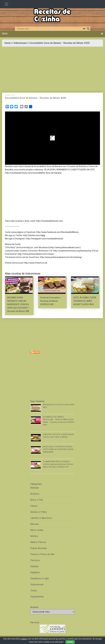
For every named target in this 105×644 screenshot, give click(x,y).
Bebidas (35, 488)
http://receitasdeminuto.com (49, 221)
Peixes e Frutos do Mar (42, 554)
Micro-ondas (37, 530)
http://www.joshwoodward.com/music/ (36, 254)
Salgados (35, 572)
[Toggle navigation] (6, 4)
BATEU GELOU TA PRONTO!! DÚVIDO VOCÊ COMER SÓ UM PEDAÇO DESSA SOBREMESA (58, 449)
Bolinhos (35, 494)
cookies (24, 639)
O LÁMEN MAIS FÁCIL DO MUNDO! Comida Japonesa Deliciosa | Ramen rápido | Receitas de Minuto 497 (58, 464)
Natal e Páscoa (38, 542)
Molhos (34, 536)
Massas (34, 524)
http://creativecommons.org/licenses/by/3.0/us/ (76, 251)
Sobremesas (20, 43)
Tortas (34, 591)
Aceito (70, 642)
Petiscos (35, 560)
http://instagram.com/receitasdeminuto (45, 239)
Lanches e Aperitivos (41, 518)
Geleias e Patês (39, 512)
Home (8, 43)
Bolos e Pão (37, 500)
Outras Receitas (39, 548)
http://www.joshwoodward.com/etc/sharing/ (61, 257)
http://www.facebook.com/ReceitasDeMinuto (57, 232)
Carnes (34, 506)
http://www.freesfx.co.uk (36, 263)
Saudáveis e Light (40, 578)
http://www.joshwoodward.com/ (65, 247)
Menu (5, 34)
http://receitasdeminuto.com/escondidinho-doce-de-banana (33, 173)
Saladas (34, 566)
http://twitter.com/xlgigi (34, 235)
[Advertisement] (52, 70)
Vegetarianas (37, 597)
